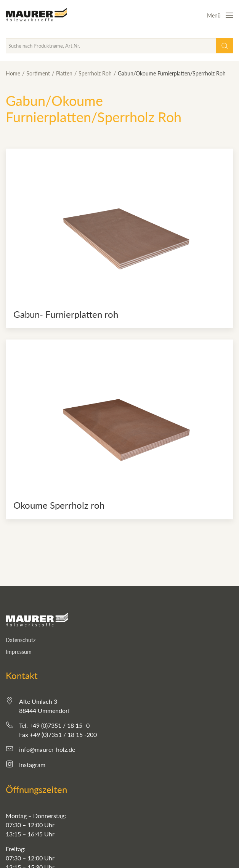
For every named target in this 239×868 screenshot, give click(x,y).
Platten (64, 73)
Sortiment (38, 73)
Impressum (19, 652)
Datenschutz (21, 640)
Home (13, 73)
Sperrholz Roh (95, 73)
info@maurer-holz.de (47, 749)
